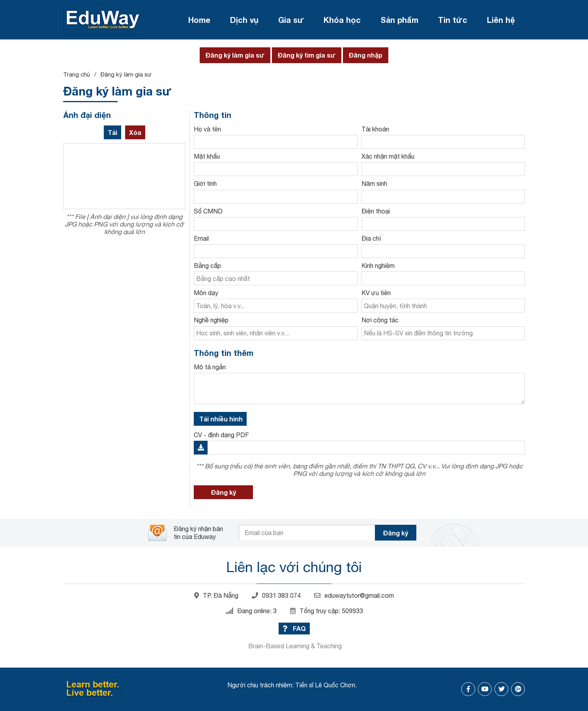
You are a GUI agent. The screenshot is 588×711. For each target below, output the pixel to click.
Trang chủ (77, 74)
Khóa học (342, 20)
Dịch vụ (244, 20)
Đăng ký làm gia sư (235, 55)
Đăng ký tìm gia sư (307, 55)
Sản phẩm (399, 20)
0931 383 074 (276, 595)
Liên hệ (501, 20)
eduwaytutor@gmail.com (354, 595)
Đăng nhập (366, 55)
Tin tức (453, 20)
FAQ (294, 628)
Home (199, 20)
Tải (112, 132)
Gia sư (291, 20)
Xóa (135, 132)
